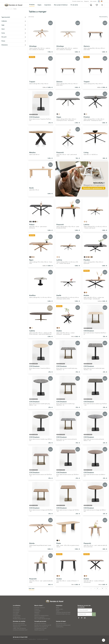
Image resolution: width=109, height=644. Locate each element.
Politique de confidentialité (63, 625)
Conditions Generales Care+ (20, 630)
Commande (37, 611)
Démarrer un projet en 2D (41, 627)
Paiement (37, 612)
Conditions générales (42, 639)
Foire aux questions (40, 608)
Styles (58, 611)
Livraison (37, 614)
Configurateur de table (40, 628)
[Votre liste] (97, 5)
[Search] (91, 5)
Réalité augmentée (39, 630)
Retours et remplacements (41, 616)
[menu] (102, 5)
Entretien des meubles (19, 624)
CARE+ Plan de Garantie (19, 628)
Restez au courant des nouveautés (84, 606)
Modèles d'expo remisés (19, 619)
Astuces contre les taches (20, 625)
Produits (37, 609)
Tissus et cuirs (17, 627)
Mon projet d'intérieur (40, 624)
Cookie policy (60, 627)
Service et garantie (39, 617)
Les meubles (16, 611)
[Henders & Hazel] (14, 5)
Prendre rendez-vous (78, 1)
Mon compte (93, 1)
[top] (104, 640)
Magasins (86, 1)
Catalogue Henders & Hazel (63, 612)
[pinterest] (82, 618)
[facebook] (79, 618)
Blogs (58, 608)
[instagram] (85, 618)
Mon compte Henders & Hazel (42, 619)
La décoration (17, 617)
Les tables (16, 614)
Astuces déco (60, 609)
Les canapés (16, 608)
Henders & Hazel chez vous (63, 614)
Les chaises (16, 612)
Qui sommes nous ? (61, 624)
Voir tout (32, 589)
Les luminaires (17, 616)
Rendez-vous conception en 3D (43, 625)
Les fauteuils (16, 609)
